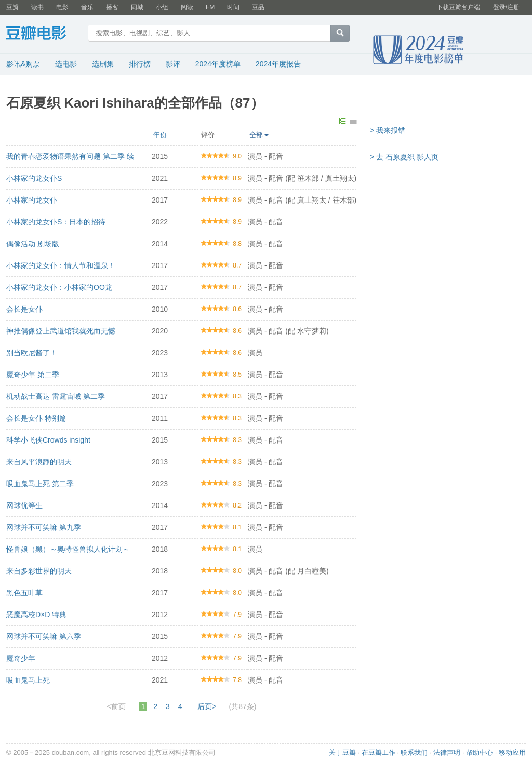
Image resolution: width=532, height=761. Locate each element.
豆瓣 (12, 7)
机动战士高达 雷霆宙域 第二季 (56, 396)
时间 (233, 7)
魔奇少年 (21, 658)
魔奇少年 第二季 (33, 375)
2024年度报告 (278, 64)
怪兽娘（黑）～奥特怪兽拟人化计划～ (68, 549)
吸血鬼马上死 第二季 (40, 484)
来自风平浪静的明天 (39, 462)
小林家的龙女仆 (32, 200)
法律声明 (447, 752)
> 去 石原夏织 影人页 (404, 157)
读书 (37, 7)
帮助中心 (480, 752)
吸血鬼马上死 (28, 680)
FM (210, 7)
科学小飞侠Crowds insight (48, 440)
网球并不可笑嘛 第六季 (44, 636)
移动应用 (512, 752)
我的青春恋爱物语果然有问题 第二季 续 (70, 156)
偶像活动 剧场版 (33, 244)
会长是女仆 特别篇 (36, 418)
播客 (112, 7)
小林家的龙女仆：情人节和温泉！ (61, 265)
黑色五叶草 (24, 593)
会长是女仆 (24, 309)
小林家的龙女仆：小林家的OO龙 (59, 287)
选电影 (66, 64)
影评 (173, 64)
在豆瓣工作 (378, 752)
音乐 (87, 7)
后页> (207, 706)
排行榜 (140, 64)
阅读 (187, 7)
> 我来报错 (388, 130)
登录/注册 (506, 7)
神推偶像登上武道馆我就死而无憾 (61, 331)
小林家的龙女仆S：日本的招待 (56, 222)
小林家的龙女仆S (34, 178)
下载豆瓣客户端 (458, 7)
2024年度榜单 (218, 64)
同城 (137, 7)
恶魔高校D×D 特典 (36, 615)
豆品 (258, 7)
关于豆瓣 (342, 752)
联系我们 (414, 752)
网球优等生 (24, 505)
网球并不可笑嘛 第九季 (44, 527)
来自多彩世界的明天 (39, 571)
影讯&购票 (23, 64)
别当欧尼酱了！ (32, 353)
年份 (160, 135)
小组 (162, 7)
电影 (62, 7)
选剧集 (103, 64)
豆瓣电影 (44, 34)
